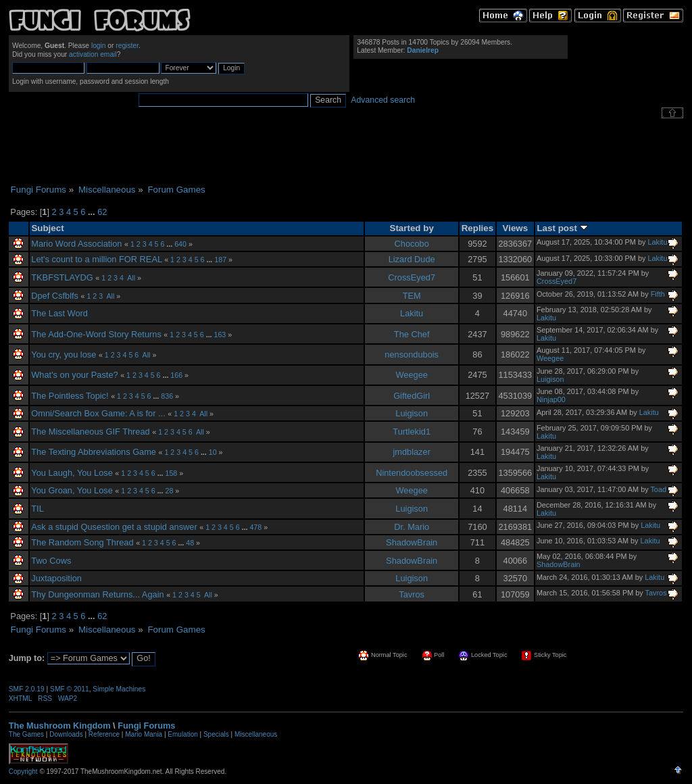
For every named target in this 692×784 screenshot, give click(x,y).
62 (102, 212)
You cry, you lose (64, 354)
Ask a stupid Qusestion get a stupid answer (114, 527)
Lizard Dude (412, 259)
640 (180, 244)
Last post (562, 228)
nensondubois (412, 354)
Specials (216, 734)
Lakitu (657, 242)
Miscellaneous (256, 734)
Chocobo (412, 244)
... (93, 212)
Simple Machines (119, 689)
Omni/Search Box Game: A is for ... (98, 413)
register (127, 46)
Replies (478, 228)
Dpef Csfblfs (55, 296)
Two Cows (51, 561)
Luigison (550, 379)
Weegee (550, 358)
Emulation (182, 734)
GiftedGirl (412, 396)
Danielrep (423, 50)
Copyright (23, 771)
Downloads (66, 734)
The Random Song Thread (82, 542)
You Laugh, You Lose (72, 473)
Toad (658, 489)
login (99, 46)
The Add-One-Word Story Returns (96, 334)
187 (220, 260)
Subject (47, 228)
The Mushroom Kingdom (60, 726)
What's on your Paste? (74, 375)
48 (190, 543)
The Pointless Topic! (70, 396)
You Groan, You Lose (72, 490)
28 (170, 491)
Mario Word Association (76, 244)
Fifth (658, 294)
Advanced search (383, 100)
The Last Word (59, 313)
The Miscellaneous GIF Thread (90, 432)
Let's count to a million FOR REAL (96, 259)
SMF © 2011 (70, 689)
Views (516, 228)
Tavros (412, 594)
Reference (104, 734)
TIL (38, 509)
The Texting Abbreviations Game (94, 452)
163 (220, 335)
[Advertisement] (346, 151)
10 (213, 452)
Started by (412, 228)
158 (172, 473)
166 (176, 375)
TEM (412, 296)
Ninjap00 (551, 399)
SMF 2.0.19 (27, 689)
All (131, 278)
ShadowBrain (412, 542)
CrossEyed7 (412, 277)
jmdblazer (411, 452)
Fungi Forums (146, 726)
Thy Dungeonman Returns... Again (97, 594)
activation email (93, 54)
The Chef (412, 334)
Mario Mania (144, 734)
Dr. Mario (412, 527)
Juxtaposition (56, 578)
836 (167, 396)
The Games (26, 734)
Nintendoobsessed (412, 473)
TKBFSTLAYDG (62, 277)
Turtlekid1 (412, 432)
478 (255, 527)
